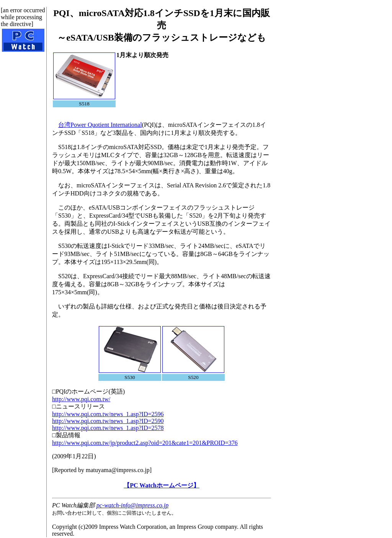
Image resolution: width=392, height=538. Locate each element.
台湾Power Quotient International (100, 125)
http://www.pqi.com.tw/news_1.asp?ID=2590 (108, 421)
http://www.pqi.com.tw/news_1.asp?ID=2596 (108, 414)
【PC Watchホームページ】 (161, 485)
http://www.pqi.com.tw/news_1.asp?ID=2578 (108, 428)
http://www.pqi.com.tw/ (81, 399)
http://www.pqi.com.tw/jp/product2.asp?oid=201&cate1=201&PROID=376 (145, 443)
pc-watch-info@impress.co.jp (132, 505)
